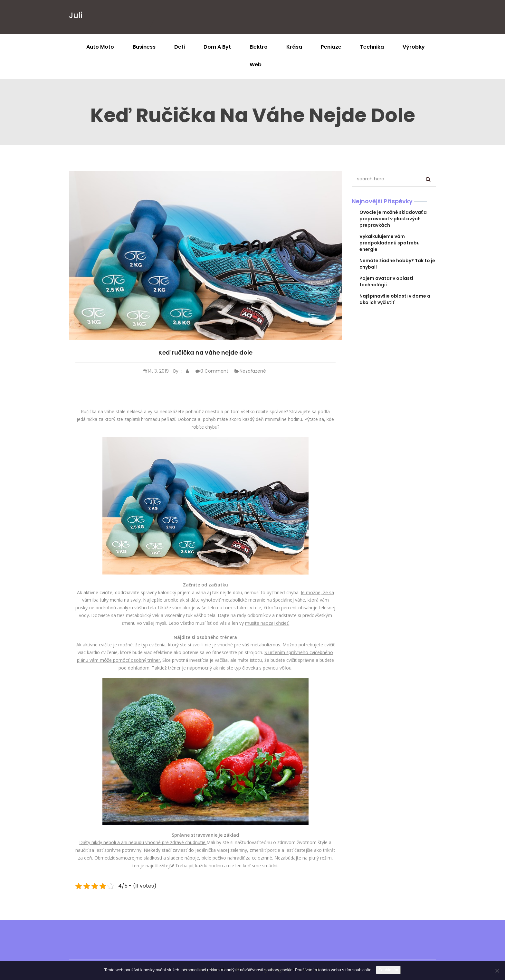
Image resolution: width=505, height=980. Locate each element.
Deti (180, 47)
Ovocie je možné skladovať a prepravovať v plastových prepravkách (393, 219)
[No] (497, 971)
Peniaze (331, 47)
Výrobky (414, 47)
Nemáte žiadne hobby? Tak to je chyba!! (397, 264)
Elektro (259, 47)
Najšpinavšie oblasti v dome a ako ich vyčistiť (395, 299)
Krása (294, 47)
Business (144, 47)
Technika (372, 47)
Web (256, 65)
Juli (76, 15)
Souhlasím (388, 970)
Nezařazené (249, 371)
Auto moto (100, 47)
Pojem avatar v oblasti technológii (386, 281)
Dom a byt (217, 47)
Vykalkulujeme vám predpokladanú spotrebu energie (390, 243)
